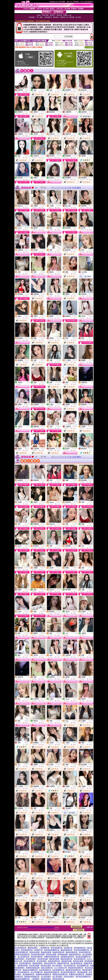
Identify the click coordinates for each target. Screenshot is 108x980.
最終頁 (79, 188)
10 (66, 188)
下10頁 (74, 188)
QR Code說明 (89, 47)
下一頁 (69, 188)
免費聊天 (59, 112)
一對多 (76, 112)
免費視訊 (27, 90)
